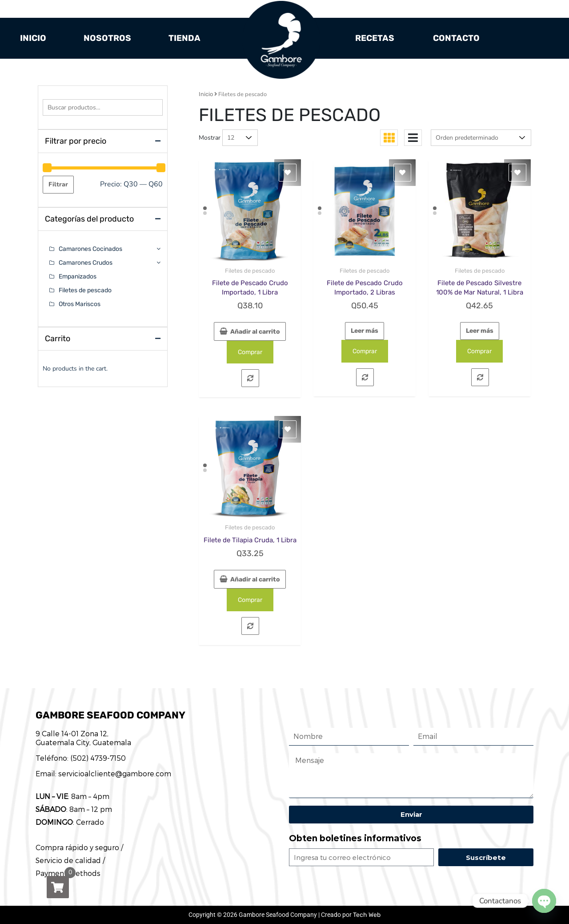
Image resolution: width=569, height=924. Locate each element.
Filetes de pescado (250, 271)
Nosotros (107, 38)
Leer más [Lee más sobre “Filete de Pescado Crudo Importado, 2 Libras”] (365, 331)
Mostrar (210, 138)
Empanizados (78, 276)
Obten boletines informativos (355, 838)
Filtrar (58, 184)
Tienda (184, 38)
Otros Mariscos (80, 304)
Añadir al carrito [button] (255, 332)
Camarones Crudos (86, 263)
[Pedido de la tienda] (481, 138)
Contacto (456, 38)
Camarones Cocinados (90, 249)
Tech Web (367, 915)
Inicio (33, 38)
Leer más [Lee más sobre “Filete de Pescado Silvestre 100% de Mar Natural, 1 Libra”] (480, 331)
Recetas (375, 38)
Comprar (250, 352)
